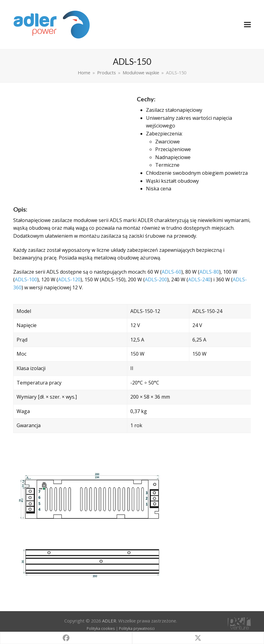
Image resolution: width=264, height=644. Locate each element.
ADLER (109, 621)
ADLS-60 (171, 272)
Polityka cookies (101, 628)
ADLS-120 (69, 279)
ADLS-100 (26, 279)
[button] (247, 25)
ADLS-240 (199, 279)
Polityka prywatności (137, 628)
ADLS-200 (156, 279)
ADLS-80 (209, 272)
